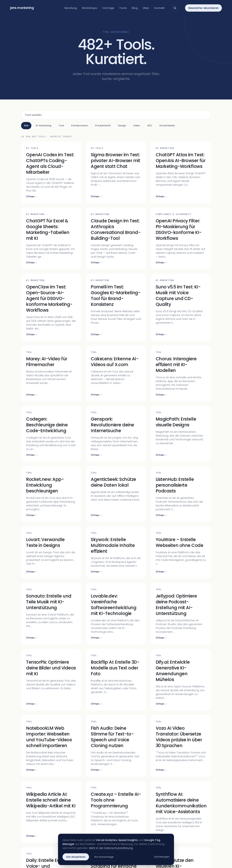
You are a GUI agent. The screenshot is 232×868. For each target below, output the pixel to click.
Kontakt (159, 8)
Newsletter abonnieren (203, 8)
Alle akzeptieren (76, 857)
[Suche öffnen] (175, 8)
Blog (135, 8)
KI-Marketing (43, 126)
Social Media (167, 126)
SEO (150, 126)
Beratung (71, 8)
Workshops (89, 8)
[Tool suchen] (116, 115)
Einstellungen (162, 857)
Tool (61, 126)
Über (146, 8)
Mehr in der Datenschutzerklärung (111, 848)
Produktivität (103, 126)
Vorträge (108, 8)
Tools (123, 8)
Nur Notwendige (104, 857)
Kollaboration (80, 126)
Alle (26, 126)
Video (137, 126)
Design (122, 126)
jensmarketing (22, 8)
